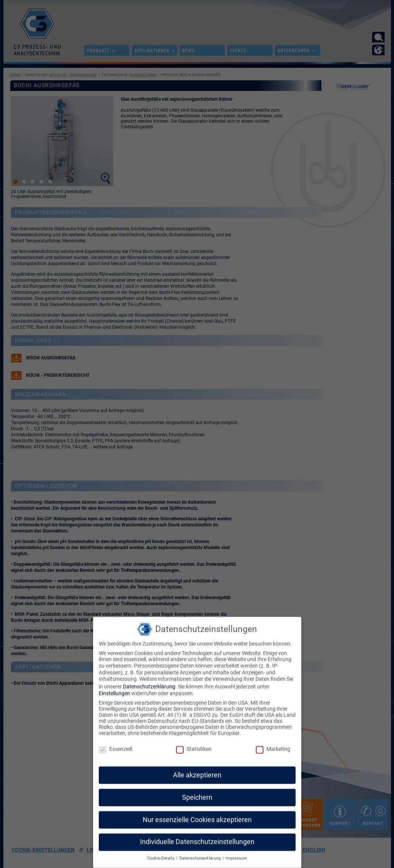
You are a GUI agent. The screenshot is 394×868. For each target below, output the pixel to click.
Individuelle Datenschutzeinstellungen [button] (197, 835)
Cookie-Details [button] (161, 851)
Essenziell (115, 742)
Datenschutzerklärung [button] (201, 851)
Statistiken (194, 742)
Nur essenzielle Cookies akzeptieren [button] (197, 812)
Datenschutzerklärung (149, 679)
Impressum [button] (236, 851)
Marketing (273, 742)
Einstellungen (114, 686)
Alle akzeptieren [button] (197, 768)
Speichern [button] (197, 790)
